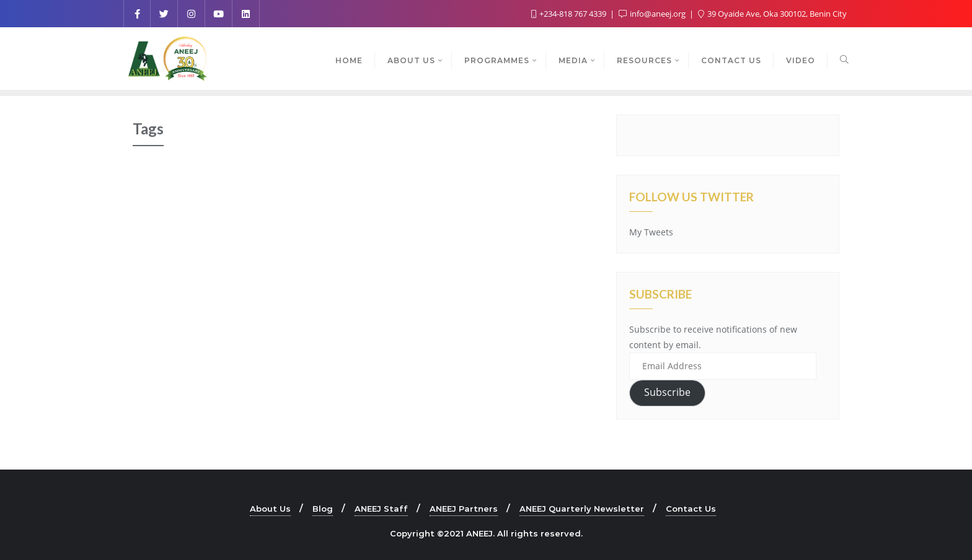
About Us (270, 509)
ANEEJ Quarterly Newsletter (582, 509)
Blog (323, 509)
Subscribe (667, 392)
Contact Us (691, 509)
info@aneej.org (653, 14)
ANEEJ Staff (381, 509)
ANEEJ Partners (464, 509)
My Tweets (651, 232)
